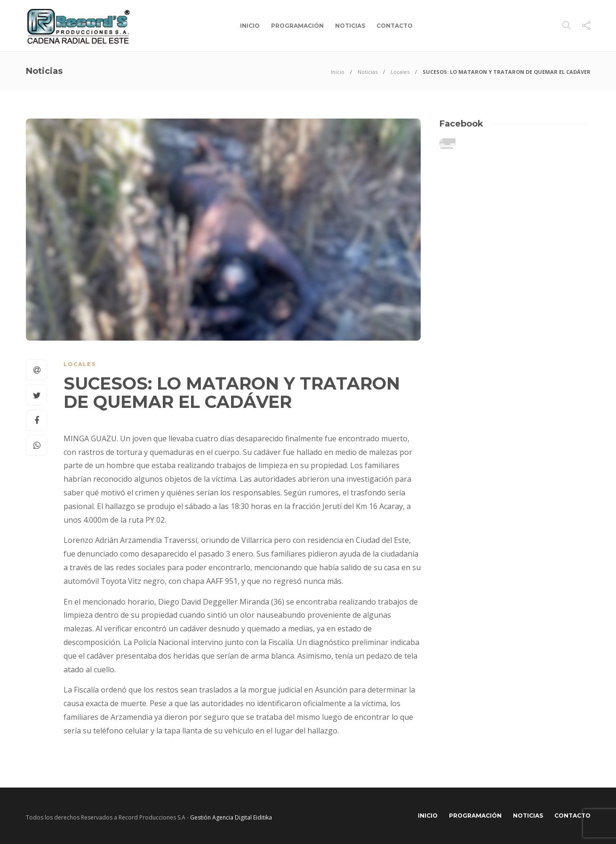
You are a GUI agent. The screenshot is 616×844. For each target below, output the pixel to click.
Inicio (250, 26)
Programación (297, 26)
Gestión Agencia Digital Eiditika (231, 817)
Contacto (395, 26)
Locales (400, 72)
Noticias (350, 26)
